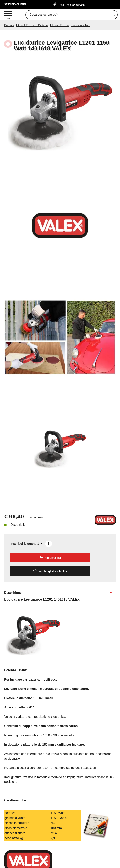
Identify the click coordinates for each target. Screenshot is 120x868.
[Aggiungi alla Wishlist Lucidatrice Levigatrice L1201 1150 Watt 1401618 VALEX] (50, 571)
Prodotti (9, 25)
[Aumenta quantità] (56, 543)
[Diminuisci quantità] (41, 543)
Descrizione (13, 593)
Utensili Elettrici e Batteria (32, 25)
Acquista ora (50, 557)
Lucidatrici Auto (81, 25)
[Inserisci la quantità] (49, 544)
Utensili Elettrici (60, 25)
